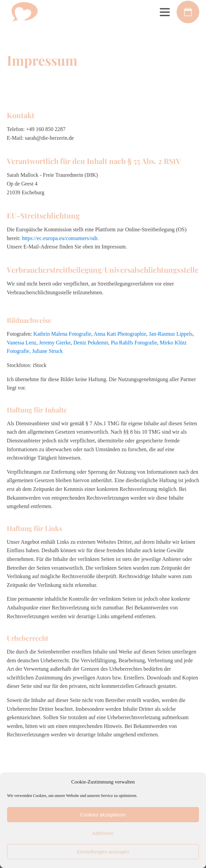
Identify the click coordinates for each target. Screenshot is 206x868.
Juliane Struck (47, 351)
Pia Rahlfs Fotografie (134, 343)
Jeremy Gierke (55, 343)
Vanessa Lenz (22, 343)
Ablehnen (103, 833)
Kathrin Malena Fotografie (62, 334)
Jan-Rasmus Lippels (171, 334)
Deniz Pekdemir (91, 343)
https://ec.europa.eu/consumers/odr (60, 238)
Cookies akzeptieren (103, 815)
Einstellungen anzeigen (103, 852)
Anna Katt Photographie (120, 334)
